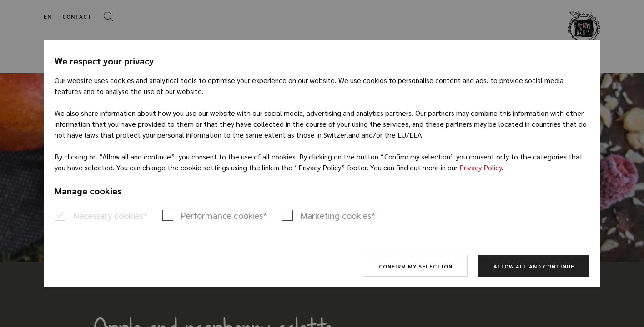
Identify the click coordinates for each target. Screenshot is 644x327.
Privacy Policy (480, 167)
